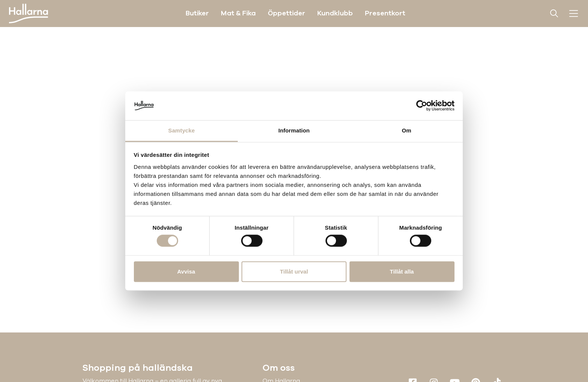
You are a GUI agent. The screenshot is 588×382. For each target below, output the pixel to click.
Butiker (197, 13)
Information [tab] (294, 130)
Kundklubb (335, 13)
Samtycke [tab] (182, 130)
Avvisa (186, 271)
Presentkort (385, 13)
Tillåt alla (402, 271)
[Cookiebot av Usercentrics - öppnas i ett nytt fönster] (422, 106)
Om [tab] (406, 130)
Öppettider (286, 13)
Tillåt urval (294, 271)
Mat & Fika (238, 13)
